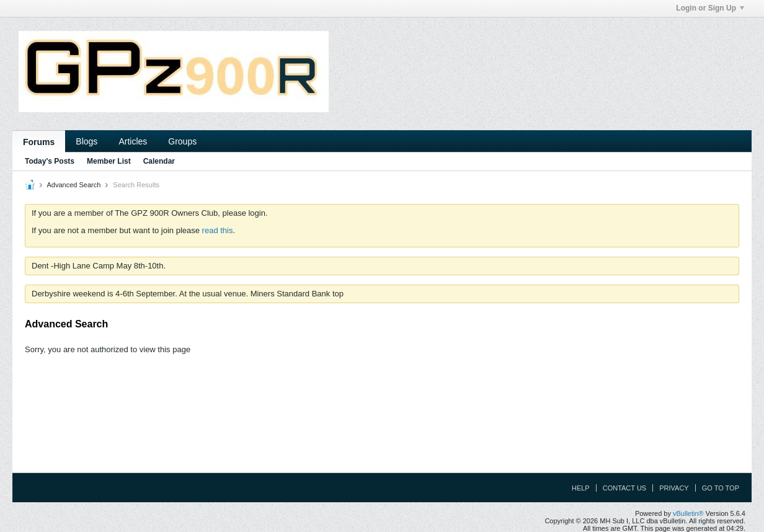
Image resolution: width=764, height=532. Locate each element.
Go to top (721, 488)
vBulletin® (688, 513)
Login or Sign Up (710, 8)
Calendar (159, 161)
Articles (133, 141)
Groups (182, 141)
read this (218, 230)
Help (581, 488)
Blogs (87, 141)
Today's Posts (50, 161)
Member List (109, 161)
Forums (39, 142)
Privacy (674, 488)
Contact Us (625, 488)
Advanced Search (73, 185)
